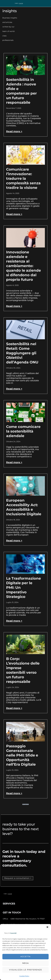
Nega (26, 963)
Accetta (25, 956)
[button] (47, 927)
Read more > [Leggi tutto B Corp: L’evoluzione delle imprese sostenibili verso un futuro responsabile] (14, 708)
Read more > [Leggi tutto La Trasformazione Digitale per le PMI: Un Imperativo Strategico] (14, 621)
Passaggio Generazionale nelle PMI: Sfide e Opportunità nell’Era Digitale (22, 755)
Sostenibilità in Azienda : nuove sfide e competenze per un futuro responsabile (21, 91)
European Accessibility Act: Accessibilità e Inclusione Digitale (24, 507)
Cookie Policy (24, 976)
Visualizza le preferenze (26, 970)
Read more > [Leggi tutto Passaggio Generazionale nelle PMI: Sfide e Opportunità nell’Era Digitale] (14, 793)
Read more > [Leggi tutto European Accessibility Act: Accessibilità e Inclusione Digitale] (14, 541)
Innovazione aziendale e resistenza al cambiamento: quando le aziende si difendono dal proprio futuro (24, 266)
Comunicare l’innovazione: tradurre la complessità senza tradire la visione (23, 178)
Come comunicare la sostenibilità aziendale (23, 431)
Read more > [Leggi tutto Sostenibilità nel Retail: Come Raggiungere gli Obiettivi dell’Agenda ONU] (14, 389)
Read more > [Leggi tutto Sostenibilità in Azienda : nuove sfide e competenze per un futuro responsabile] (14, 131)
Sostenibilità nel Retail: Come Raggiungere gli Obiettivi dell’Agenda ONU (22, 353)
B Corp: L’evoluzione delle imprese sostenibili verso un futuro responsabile (23, 670)
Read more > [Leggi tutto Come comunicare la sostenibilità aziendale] (14, 462)
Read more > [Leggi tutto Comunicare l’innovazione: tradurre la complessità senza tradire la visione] (14, 214)
